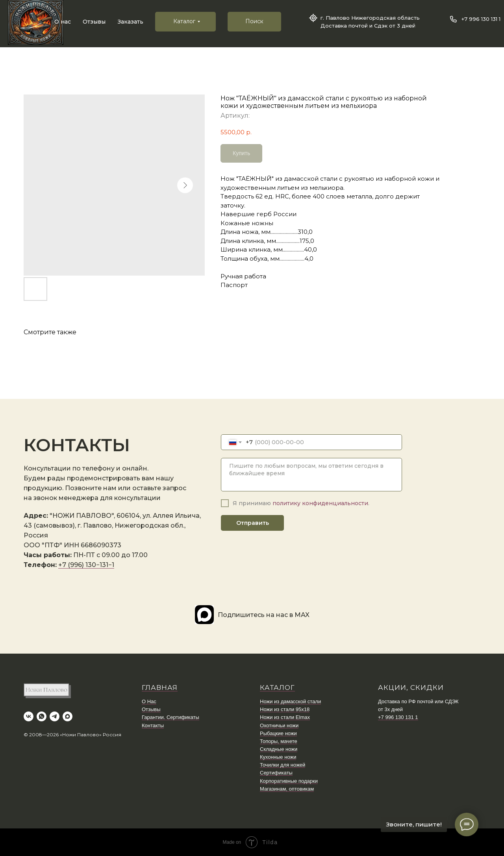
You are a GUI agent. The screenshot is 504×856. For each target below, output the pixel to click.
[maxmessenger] (68, 716)
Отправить (253, 523)
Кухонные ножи (278, 757)
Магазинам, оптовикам (287, 789)
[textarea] (311, 475)
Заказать (131, 22)
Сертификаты (276, 773)
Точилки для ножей (283, 765)
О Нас (149, 701)
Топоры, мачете (279, 741)
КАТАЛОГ (277, 687)
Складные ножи (279, 749)
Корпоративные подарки (289, 781)
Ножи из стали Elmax (285, 717)
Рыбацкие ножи (278, 733)
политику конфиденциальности (320, 503)
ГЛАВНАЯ (160, 687)
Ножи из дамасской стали (290, 701)
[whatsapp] (42, 716)
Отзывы (94, 22)
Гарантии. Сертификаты (170, 717)
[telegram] (55, 716)
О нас (63, 22)
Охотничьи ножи (279, 725)
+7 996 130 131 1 (481, 19)
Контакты (153, 725)
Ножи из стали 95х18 (285, 709)
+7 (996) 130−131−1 (86, 565)
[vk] (29, 716)
